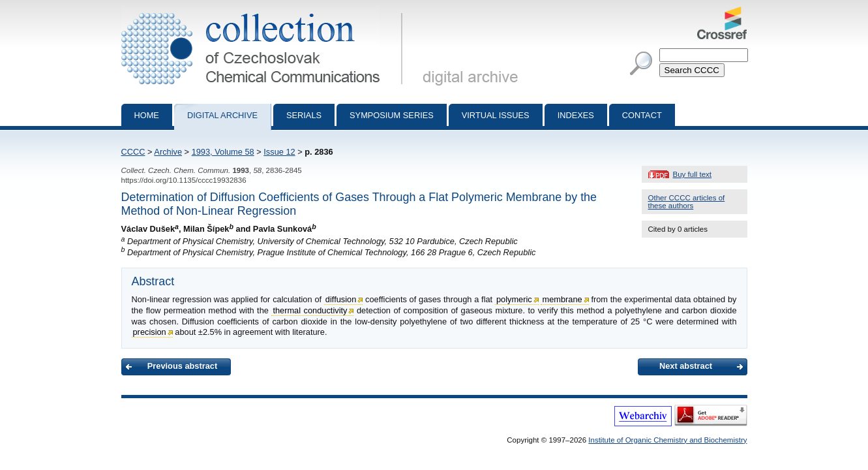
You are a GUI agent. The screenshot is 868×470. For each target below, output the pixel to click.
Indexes (576, 115)
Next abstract (686, 366)
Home (147, 115)
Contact (642, 115)
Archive (168, 152)
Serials (304, 115)
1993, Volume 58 (223, 152)
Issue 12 (279, 152)
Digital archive (222, 115)
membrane (562, 299)
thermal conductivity (310, 310)
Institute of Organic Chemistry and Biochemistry (667, 440)
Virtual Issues (496, 115)
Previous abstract (182, 366)
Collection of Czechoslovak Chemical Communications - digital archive (264, 12)
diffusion (341, 299)
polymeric (514, 299)
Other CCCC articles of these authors (687, 202)
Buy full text (693, 174)
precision (150, 332)
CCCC (133, 152)
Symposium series (392, 115)
